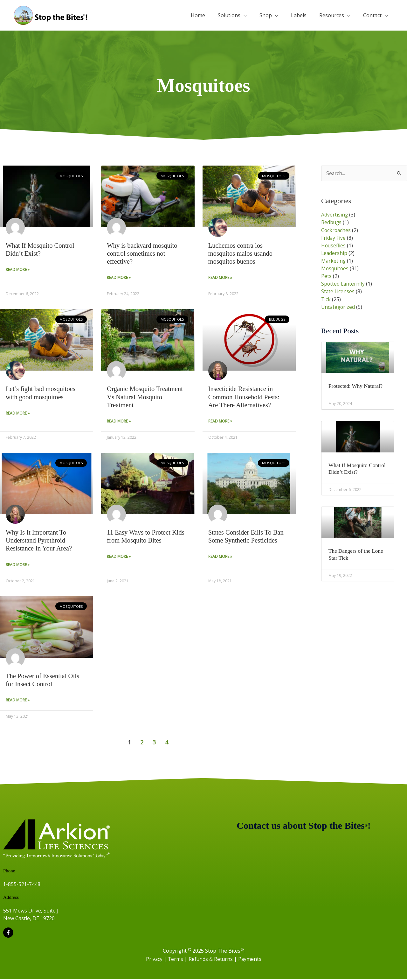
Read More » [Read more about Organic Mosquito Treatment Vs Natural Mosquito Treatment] (119, 422)
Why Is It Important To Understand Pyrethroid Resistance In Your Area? (39, 541)
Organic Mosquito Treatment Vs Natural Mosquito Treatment (145, 397)
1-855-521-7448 (22, 885)
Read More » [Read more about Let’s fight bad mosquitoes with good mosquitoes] (18, 414)
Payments (250, 960)
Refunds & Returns (211, 960)
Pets (326, 276)
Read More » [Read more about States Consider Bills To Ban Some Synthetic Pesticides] (220, 557)
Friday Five (334, 238)
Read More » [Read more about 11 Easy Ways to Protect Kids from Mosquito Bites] (119, 557)
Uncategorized (339, 307)
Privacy (154, 960)
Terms (176, 960)
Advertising (335, 215)
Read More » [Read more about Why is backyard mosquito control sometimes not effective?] (119, 278)
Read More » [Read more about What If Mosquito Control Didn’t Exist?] (18, 270)
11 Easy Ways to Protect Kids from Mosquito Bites (146, 537)
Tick (326, 299)
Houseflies (334, 245)
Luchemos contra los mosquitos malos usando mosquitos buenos (241, 253)
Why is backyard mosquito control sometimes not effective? (143, 253)
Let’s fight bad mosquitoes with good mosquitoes (41, 393)
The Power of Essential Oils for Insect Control (43, 681)
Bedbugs (332, 223)
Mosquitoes (335, 268)
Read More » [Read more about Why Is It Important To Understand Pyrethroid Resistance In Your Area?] (18, 566)
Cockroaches (336, 230)
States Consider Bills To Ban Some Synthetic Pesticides (247, 537)
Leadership (335, 253)
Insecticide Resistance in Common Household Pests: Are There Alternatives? (245, 397)
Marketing (334, 261)
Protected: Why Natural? (357, 386)
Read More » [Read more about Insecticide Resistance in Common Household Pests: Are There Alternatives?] (220, 422)
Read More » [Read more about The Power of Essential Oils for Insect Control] (18, 701)
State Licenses (338, 291)
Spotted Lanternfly (343, 284)
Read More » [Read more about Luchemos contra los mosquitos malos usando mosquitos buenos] (220, 278)
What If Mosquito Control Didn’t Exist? (41, 249)
